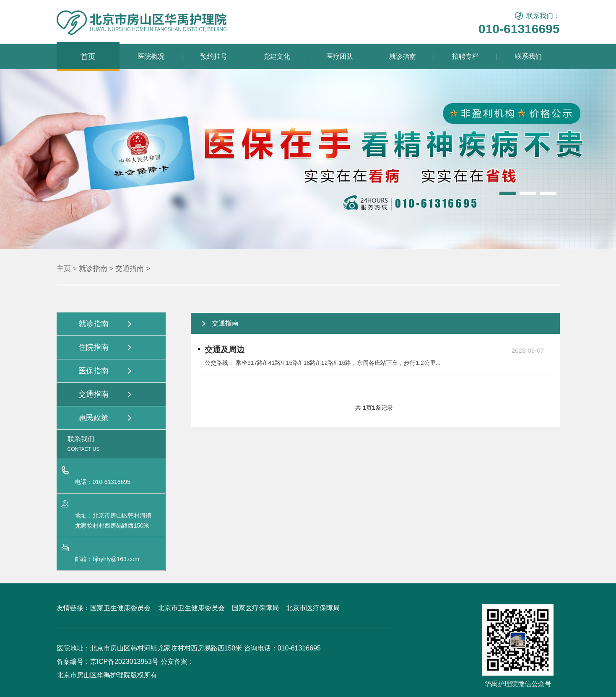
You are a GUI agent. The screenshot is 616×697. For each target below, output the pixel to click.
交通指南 (130, 269)
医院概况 (151, 56)
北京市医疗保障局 (313, 608)
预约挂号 (214, 56)
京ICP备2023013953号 (125, 662)
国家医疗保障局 (255, 608)
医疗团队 (340, 56)
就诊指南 (403, 56)
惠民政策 (94, 418)
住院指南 (94, 347)
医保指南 (94, 371)
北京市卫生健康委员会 (191, 608)
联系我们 (528, 56)
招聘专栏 (465, 56)
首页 (88, 57)
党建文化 (277, 56)
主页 (64, 269)
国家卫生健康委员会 (120, 608)
